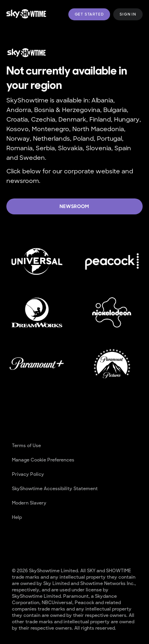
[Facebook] (18, 543)
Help (17, 517)
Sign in (128, 14)
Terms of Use (26, 446)
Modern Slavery (29, 503)
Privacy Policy (28, 474)
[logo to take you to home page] (26, 14)
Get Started (89, 14)
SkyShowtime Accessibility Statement (55, 489)
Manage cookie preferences (43, 460)
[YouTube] (39, 543)
